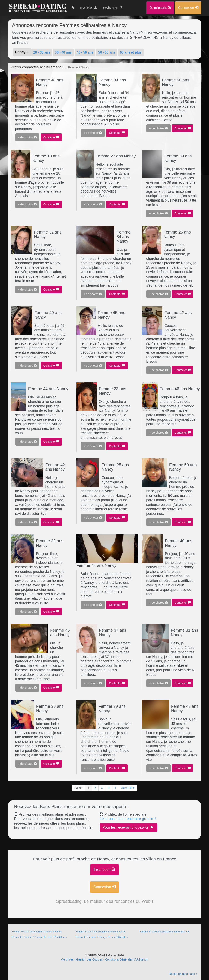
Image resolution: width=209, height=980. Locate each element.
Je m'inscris (160, 8)
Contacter (51, 137)
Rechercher (113, 8)
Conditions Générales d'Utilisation (127, 959)
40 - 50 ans (85, 52)
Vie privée (67, 959)
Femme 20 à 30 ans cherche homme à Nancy (37, 932)
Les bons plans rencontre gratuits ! (128, 819)
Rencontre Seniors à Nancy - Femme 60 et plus (101, 937)
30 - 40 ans (63, 52)
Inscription (104, 869)
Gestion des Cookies (89, 959)
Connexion (104, 887)
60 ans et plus (131, 52)
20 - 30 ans (42, 52)
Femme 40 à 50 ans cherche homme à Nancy (164, 932)
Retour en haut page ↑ (183, 974)
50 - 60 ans (107, 52)
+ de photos (27, 137)
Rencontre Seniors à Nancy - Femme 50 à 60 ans (39, 937)
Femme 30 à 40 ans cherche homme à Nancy (100, 932)
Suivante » (128, 788)
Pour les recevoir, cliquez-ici (129, 827)
